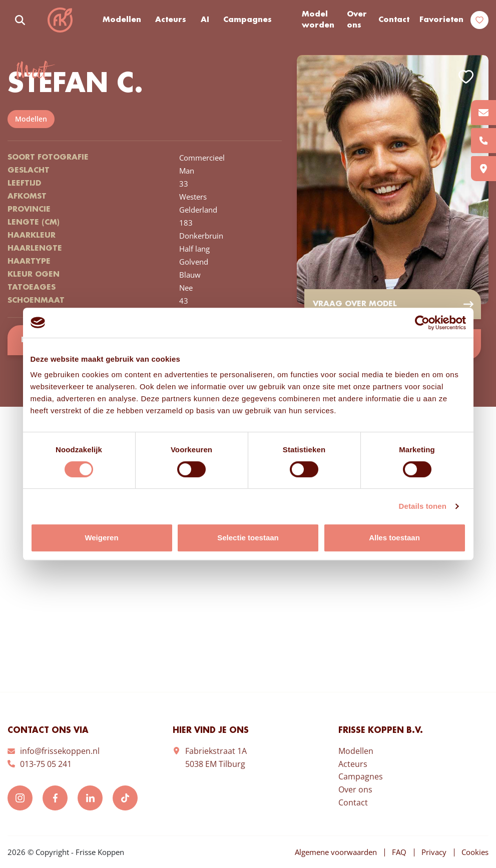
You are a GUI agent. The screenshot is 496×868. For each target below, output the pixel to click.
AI (205, 20)
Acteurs (171, 20)
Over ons (357, 20)
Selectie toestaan (248, 538)
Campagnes (247, 20)
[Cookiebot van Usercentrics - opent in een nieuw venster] (422, 323)
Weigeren (101, 538)
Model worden (318, 20)
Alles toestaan (394, 538)
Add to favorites (466, 77)
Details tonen (423, 506)
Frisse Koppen (60, 20)
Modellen (122, 20)
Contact (394, 20)
